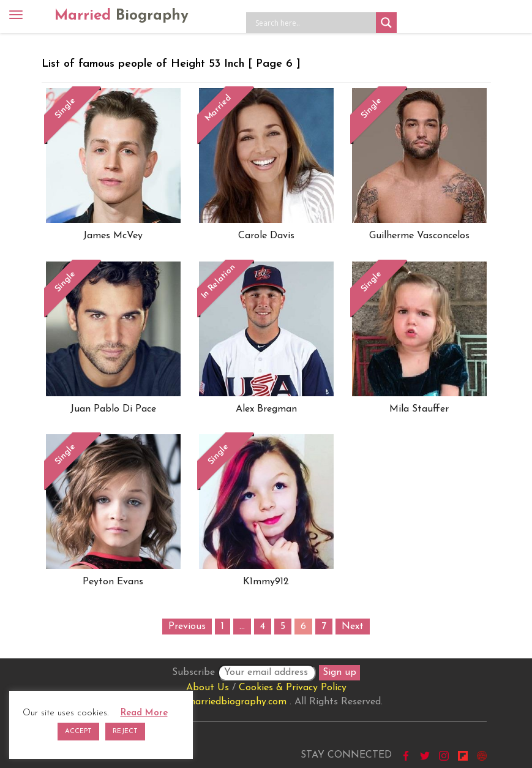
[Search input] (314, 23)
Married (122, 16)
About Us (208, 688)
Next (353, 627)
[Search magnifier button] (386, 23)
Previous (187, 627)
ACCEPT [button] (78, 732)
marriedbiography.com (237, 702)
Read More (144, 713)
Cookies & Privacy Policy (293, 688)
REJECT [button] (125, 732)
